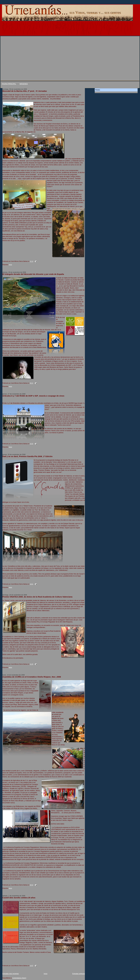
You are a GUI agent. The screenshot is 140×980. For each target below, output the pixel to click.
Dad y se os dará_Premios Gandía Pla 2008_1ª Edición (27, 456)
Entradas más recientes (11, 974)
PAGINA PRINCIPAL (9, 84)
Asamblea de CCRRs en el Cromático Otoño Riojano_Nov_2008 (32, 677)
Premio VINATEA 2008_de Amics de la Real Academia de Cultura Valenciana (37, 597)
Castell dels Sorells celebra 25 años (19, 898)
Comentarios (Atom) (19, 978)
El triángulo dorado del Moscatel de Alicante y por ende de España (33, 274)
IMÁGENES (24, 84)
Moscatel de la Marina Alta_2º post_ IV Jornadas (25, 91)
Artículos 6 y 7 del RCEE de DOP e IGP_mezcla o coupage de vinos (33, 396)
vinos (10, 265)
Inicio (46, 974)
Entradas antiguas (79, 974)
